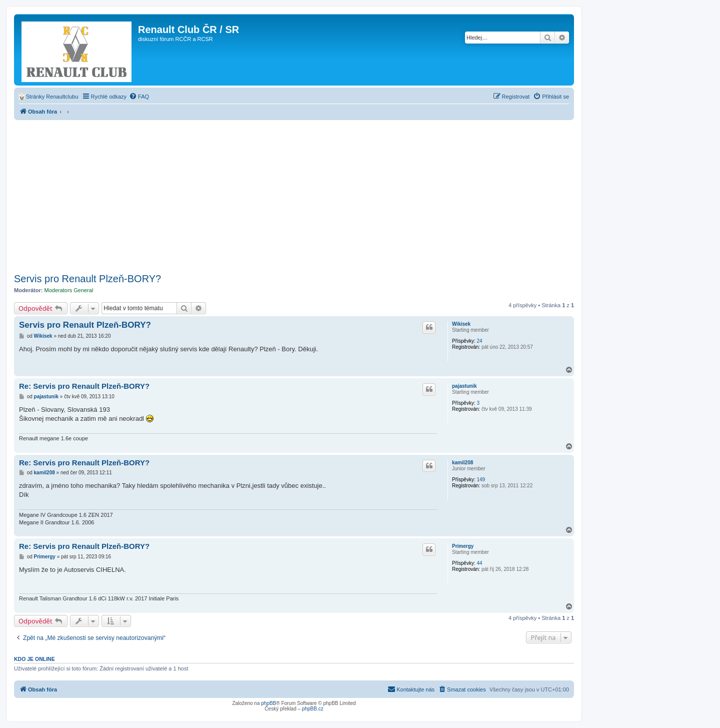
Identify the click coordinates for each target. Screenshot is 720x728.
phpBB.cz (313, 709)
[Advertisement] (285, 195)
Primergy (463, 546)
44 (479, 563)
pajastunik (464, 386)
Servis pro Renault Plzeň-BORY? (87, 279)
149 (481, 480)
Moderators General (69, 290)
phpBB (268, 703)
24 (479, 341)
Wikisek (461, 324)
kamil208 (462, 463)
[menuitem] (49, 97)
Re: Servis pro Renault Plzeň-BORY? (84, 386)
